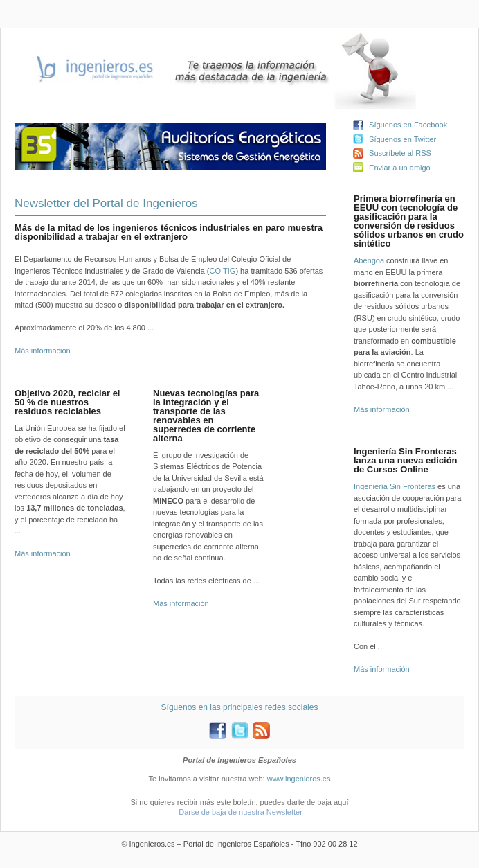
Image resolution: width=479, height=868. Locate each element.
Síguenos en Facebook (408, 125)
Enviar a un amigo (400, 168)
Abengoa (369, 260)
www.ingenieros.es (299, 779)
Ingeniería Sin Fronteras (395, 486)
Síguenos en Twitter (403, 139)
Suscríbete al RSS (400, 153)
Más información (43, 351)
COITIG (222, 271)
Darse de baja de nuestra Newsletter (241, 812)
